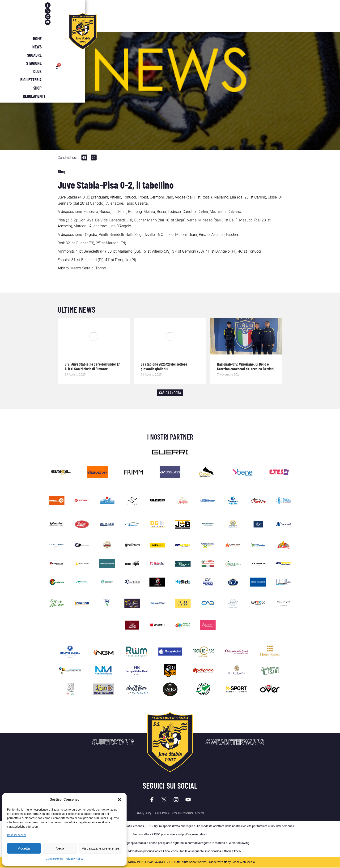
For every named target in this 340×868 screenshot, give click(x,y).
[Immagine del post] (94, 337)
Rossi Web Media (243, 863)
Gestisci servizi (16, 835)
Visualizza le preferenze (100, 848)
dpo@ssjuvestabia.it (194, 835)
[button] (119, 800)
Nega (60, 848)
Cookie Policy (54, 859)
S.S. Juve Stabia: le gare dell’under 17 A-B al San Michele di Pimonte (92, 367)
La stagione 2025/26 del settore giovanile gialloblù (164, 367)
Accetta (24, 848)
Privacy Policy (74, 859)
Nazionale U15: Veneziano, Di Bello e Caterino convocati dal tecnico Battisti (245, 367)
